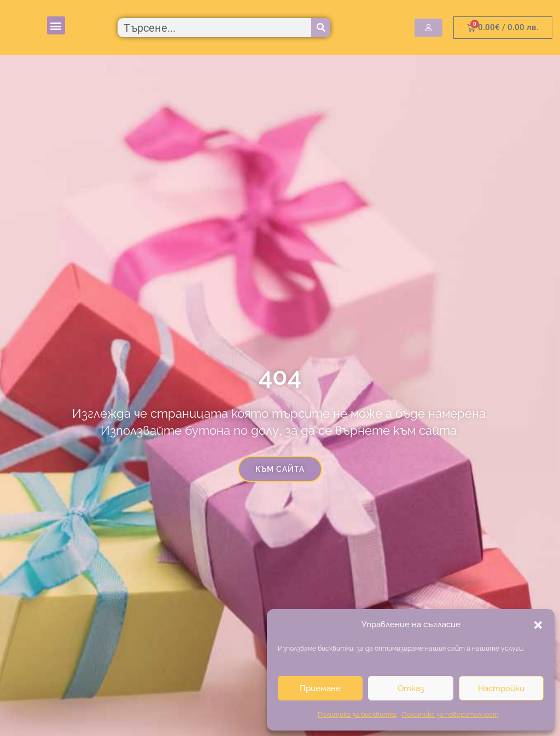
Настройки (501, 688)
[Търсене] (321, 28)
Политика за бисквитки (357, 715)
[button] (538, 625)
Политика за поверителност (450, 715)
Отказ (411, 688)
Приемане (320, 688)
